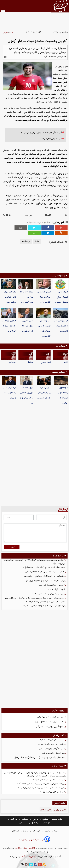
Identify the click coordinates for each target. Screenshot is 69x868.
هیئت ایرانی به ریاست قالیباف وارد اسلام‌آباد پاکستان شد (44, 576)
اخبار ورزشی (46, 362)
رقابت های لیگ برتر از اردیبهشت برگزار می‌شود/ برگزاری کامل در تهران (39, 757)
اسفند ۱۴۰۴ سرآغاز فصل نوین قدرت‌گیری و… (26, 297)
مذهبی (22, 823)
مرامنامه (47, 831)
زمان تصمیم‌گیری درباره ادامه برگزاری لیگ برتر (48, 594)
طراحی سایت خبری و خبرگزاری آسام (31, 840)
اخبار (66, 362)
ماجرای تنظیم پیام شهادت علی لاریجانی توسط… (44, 393)
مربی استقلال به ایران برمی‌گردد (53, 753)
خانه (11, 32)
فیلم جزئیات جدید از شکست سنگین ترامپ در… (61, 326)
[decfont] (46, 215)
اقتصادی (25, 819)
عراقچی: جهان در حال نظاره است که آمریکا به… (9, 326)
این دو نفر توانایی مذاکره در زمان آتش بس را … (44, 297)
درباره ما (57, 831)
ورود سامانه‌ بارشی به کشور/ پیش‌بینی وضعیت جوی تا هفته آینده (41, 784)
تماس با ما (36, 831)
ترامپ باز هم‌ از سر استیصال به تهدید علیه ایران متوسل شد (44, 606)
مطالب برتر (60, 346)
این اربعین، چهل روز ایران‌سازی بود (52, 792)
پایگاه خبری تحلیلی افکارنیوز (25, 848)
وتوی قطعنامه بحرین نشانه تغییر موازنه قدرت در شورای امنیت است (40, 788)
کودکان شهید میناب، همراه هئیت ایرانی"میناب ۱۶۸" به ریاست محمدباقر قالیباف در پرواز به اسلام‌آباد (34, 562)
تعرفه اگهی (15, 831)
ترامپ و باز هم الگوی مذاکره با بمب (52, 585)
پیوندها (26, 831)
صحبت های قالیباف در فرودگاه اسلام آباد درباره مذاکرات (44, 567)
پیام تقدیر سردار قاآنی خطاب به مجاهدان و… (10, 297)
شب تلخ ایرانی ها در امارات (52, 139)
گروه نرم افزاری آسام (29, 856)
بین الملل (14, 819)
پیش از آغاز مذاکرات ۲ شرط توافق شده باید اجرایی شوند (45, 581)
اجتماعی (46, 823)
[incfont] (50, 215)
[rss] (44, 865)
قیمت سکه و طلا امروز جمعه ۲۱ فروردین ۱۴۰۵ (48, 780)
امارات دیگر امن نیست (56, 589)
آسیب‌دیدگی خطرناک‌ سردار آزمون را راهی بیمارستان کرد (41, 133)
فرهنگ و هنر (34, 823)
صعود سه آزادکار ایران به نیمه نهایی (50, 717)
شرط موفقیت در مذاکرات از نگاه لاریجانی (10, 393)
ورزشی (5, 32)
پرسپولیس (12, 362)
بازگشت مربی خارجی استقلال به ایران (49, 722)
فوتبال (37, 241)
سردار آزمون (26, 241)
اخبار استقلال (46, 810)
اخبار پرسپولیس (60, 810)
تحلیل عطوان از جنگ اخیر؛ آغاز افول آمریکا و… (27, 326)
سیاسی (45, 819)
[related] (5, 57)
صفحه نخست (57, 819)
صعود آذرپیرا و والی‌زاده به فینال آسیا (50, 727)
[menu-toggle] (3, 10)
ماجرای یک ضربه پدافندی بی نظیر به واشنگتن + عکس (45, 572)
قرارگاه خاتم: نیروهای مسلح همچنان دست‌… (61, 297)
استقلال (30, 362)
